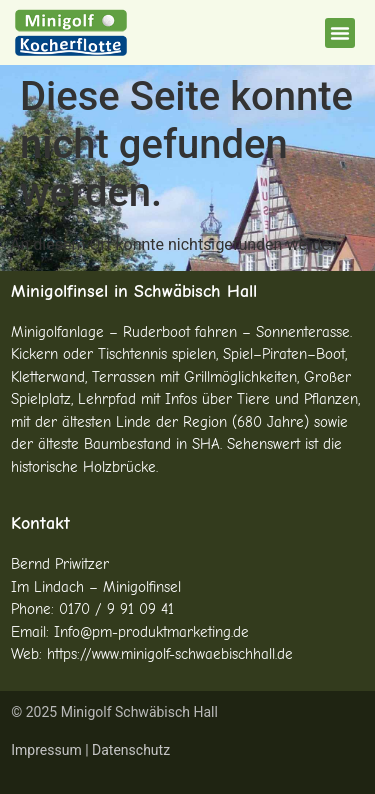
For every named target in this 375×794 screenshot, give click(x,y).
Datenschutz (131, 750)
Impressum (46, 750)
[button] (340, 33)
